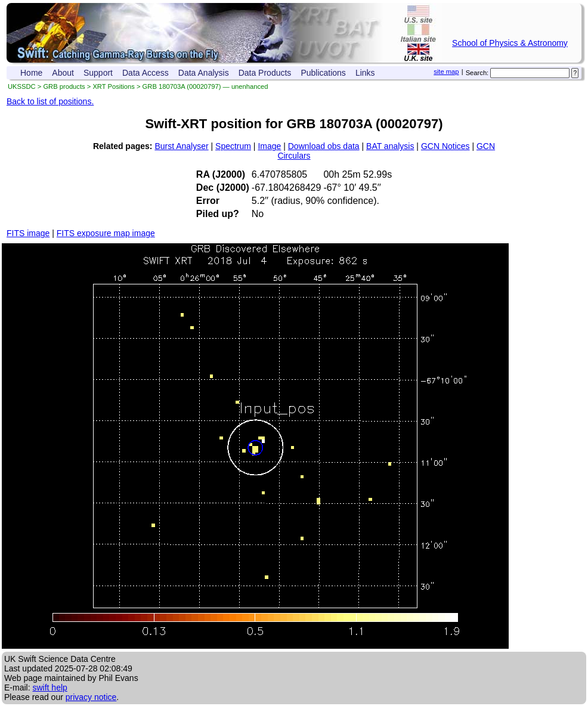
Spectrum (233, 146)
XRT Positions (113, 86)
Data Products (265, 73)
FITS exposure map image (106, 233)
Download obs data (324, 146)
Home (31, 73)
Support (98, 73)
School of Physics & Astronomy (510, 43)
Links (365, 73)
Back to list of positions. (50, 101)
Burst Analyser (181, 146)
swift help (49, 688)
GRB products (64, 86)
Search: (477, 73)
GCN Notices (445, 146)
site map (446, 72)
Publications (323, 73)
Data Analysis (204, 73)
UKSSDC (22, 86)
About (63, 73)
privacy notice (91, 697)
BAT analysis (390, 146)
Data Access (146, 73)
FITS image (28, 233)
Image (269, 146)
